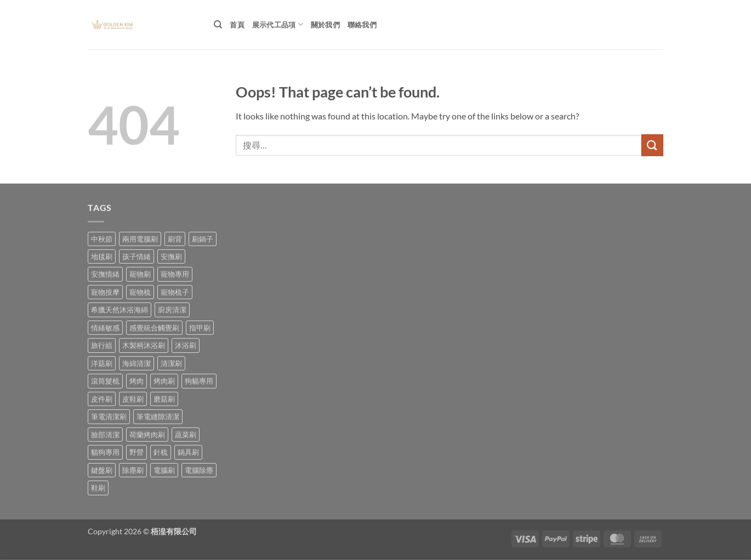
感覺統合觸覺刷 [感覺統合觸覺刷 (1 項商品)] (154, 328)
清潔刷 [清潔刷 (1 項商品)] (171, 363)
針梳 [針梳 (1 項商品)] (161, 452)
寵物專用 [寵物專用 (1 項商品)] (175, 274)
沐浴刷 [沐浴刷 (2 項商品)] (186, 345)
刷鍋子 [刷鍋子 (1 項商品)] (203, 239)
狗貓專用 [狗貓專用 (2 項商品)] (199, 381)
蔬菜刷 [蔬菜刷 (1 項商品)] (186, 435)
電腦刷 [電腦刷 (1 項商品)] (164, 470)
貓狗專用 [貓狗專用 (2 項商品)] (105, 452)
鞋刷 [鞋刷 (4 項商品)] (98, 488)
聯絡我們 (362, 25)
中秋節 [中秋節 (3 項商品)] (102, 239)
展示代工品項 (278, 24)
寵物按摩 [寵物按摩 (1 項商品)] (105, 292)
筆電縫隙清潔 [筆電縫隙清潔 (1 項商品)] (158, 416)
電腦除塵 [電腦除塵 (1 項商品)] (199, 470)
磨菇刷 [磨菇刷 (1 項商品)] (164, 399)
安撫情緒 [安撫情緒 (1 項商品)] (105, 274)
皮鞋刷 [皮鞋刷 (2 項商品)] (133, 399)
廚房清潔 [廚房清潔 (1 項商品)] (172, 310)
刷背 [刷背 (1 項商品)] (175, 239)
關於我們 (325, 25)
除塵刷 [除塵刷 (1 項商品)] (133, 470)
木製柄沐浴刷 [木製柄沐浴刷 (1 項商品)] (144, 345)
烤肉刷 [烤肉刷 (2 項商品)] (164, 381)
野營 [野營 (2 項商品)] (136, 452)
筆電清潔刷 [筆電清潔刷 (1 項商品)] (109, 416)
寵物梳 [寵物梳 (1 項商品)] (140, 292)
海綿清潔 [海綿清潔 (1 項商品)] (136, 363)
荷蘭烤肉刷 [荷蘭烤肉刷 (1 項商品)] (147, 435)
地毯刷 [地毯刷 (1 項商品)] (102, 256)
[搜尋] (218, 25)
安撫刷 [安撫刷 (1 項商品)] (171, 256)
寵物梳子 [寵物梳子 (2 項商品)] (175, 292)
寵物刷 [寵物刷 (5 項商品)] (140, 274)
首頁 (237, 25)
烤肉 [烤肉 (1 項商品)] (136, 381)
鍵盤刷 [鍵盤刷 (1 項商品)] (102, 470)
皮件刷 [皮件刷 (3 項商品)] (102, 399)
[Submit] (652, 145)
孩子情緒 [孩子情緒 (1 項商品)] (136, 256)
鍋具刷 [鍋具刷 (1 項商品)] (188, 452)
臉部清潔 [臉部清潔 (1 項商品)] (105, 435)
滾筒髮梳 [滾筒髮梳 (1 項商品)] (105, 381)
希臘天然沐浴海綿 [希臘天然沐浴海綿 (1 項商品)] (120, 310)
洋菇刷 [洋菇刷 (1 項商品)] (102, 363)
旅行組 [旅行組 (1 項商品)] (102, 345)
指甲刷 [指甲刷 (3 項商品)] (200, 328)
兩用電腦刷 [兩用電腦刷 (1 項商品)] (140, 239)
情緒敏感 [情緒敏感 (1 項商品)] (105, 328)
